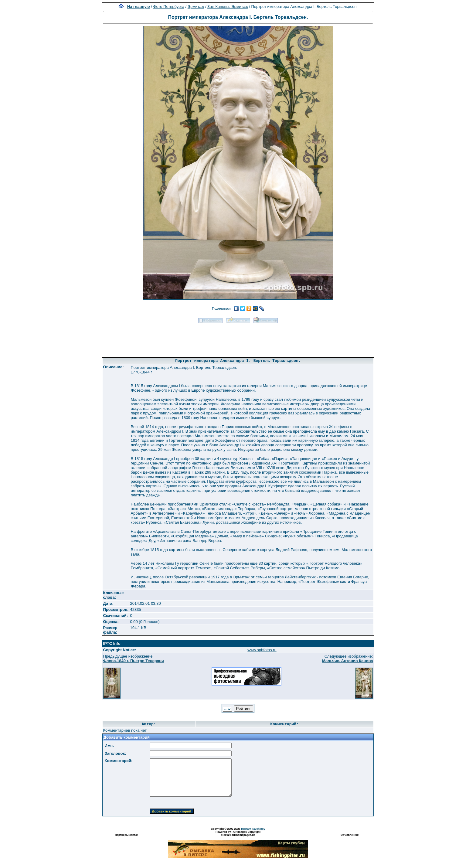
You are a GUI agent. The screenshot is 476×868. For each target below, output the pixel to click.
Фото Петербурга (169, 7)
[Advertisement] (238, 338)
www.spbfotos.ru (262, 650)
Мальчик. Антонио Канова (348, 661)
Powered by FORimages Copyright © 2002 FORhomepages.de (238, 833)
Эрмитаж (196, 7)
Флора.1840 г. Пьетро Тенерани (134, 661)
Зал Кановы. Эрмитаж (228, 7)
